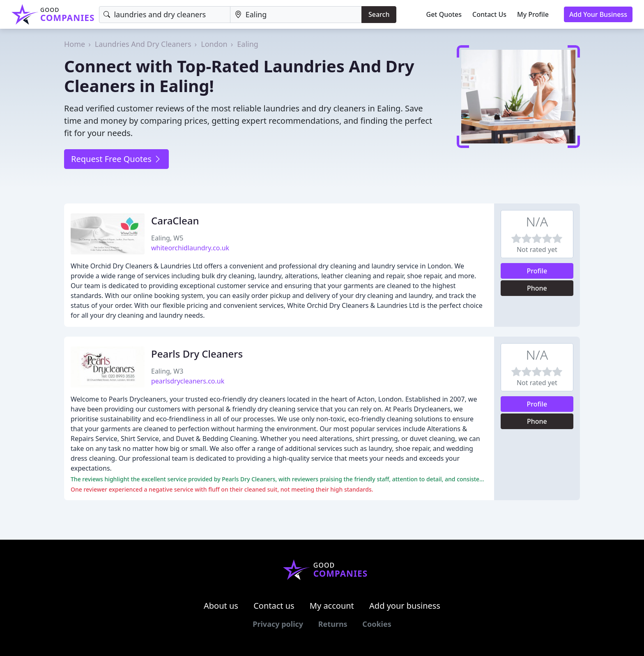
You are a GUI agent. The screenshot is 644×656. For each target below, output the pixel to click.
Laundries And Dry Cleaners (143, 44)
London (214, 44)
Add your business (405, 606)
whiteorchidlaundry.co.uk (190, 248)
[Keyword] (164, 15)
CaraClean (175, 221)
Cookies (377, 624)
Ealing (248, 44)
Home (75, 44)
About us (221, 606)
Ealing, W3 (167, 371)
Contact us (274, 606)
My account (332, 606)
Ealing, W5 (167, 238)
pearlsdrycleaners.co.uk (188, 381)
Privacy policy (278, 624)
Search (379, 14)
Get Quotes (444, 14)
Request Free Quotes (116, 159)
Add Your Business (598, 14)
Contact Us (489, 14)
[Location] (296, 15)
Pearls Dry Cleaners (197, 354)
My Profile (533, 14)
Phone (537, 288)
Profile (537, 271)
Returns (333, 624)
